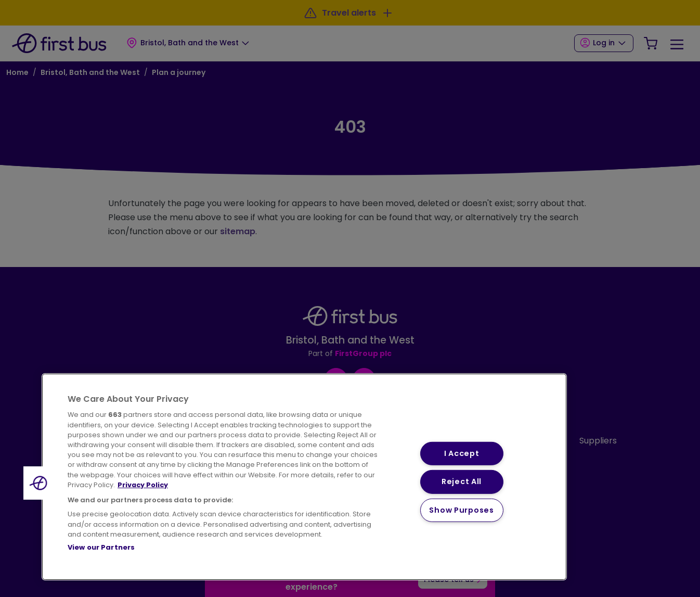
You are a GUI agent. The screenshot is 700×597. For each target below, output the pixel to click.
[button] (40, 483)
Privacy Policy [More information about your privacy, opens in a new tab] (143, 485)
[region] (304, 477)
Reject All (462, 481)
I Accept (462, 453)
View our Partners (101, 547)
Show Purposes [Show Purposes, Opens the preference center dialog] (461, 510)
